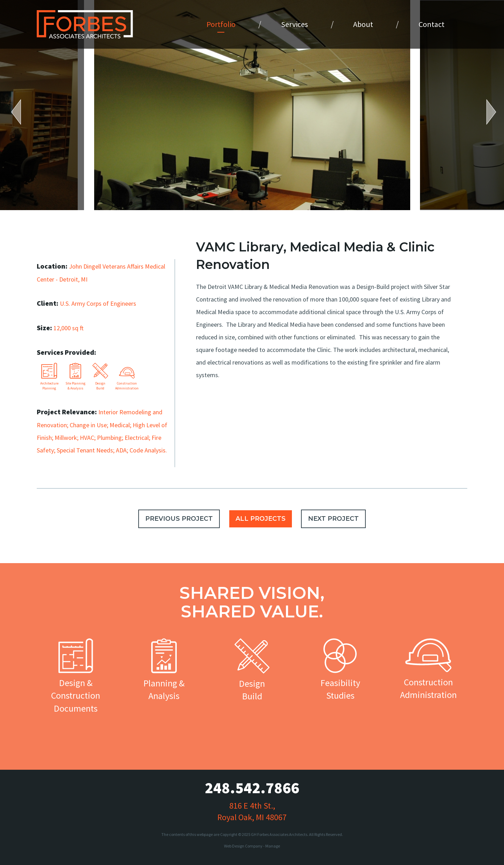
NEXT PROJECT (333, 519)
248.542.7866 (252, 788)
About (363, 24)
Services (295, 24)
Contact (432, 24)
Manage (273, 846)
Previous (21, 112)
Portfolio (221, 24)
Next (486, 112)
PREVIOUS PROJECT (179, 519)
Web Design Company (243, 846)
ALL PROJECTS (261, 519)
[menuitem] (221, 24)
